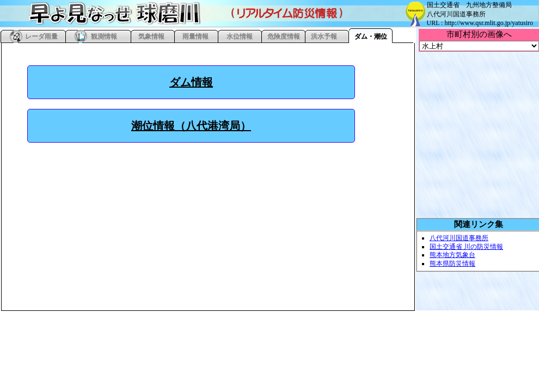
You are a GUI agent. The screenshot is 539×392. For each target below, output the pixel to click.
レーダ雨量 (41, 36)
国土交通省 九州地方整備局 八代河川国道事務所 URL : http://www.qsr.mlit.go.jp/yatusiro (480, 14)
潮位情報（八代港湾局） (191, 126)
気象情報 (151, 36)
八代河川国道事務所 (459, 238)
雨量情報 (195, 36)
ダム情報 (191, 82)
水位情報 (240, 36)
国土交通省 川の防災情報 (466, 247)
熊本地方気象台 (452, 255)
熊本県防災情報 (452, 264)
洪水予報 (324, 36)
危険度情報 (284, 36)
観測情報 (104, 36)
